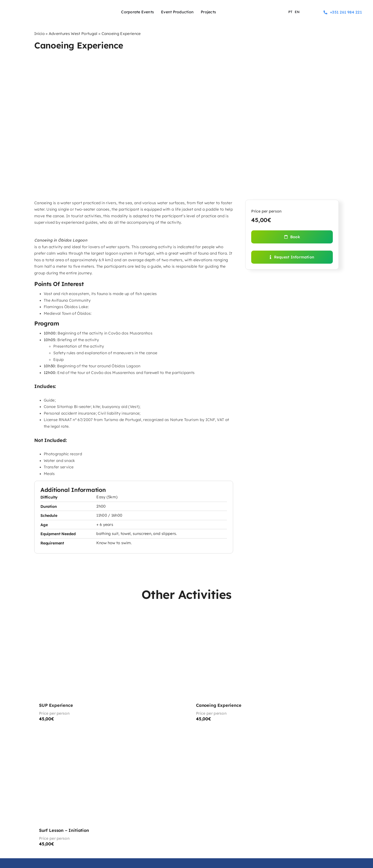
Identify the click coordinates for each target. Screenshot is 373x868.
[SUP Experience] (108, 671)
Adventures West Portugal (73, 34)
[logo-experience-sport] (38, 7)
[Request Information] (292, 257)
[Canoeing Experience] (265, 671)
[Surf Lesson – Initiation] (108, 796)
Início (39, 34)
